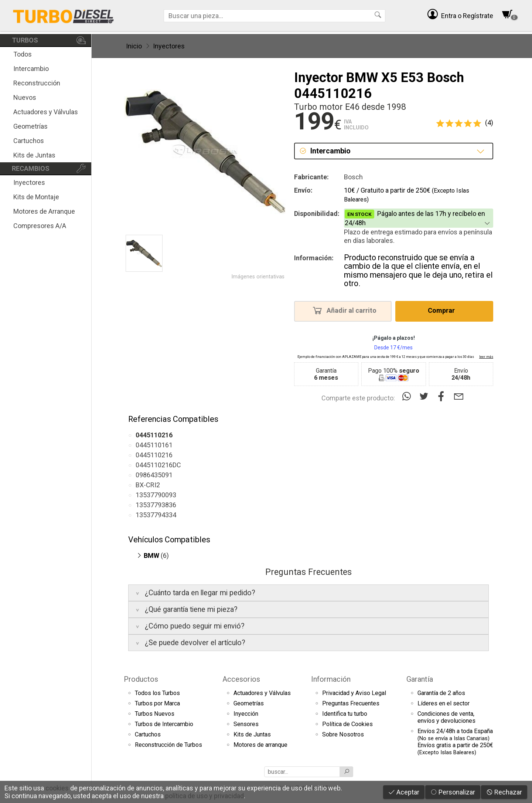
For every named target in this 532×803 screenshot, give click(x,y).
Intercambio (31, 69)
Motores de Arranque (44, 211)
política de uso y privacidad (204, 796)
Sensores (246, 724)
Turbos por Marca (157, 703)
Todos (23, 54)
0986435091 (154, 475)
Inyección (246, 714)
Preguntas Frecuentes (351, 703)
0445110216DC (158, 465)
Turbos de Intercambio (164, 724)
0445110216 (154, 455)
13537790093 (156, 495)
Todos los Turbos (157, 693)
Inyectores (29, 182)
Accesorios (241, 679)
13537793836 (156, 505)
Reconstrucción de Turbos (168, 745)
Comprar (444, 310)
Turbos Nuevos (155, 714)
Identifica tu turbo (345, 714)
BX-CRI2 (148, 485)
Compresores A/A (40, 226)
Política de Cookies (347, 724)
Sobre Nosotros (343, 734)
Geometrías (30, 126)
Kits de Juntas (34, 155)
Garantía (420, 679)
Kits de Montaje (36, 197)
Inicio (134, 46)
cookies (57, 788)
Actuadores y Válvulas (46, 112)
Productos (141, 679)
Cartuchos (29, 141)
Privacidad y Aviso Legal (354, 693)
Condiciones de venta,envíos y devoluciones (446, 717)
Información (331, 679)
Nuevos (25, 97)
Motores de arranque (260, 745)
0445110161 (154, 445)
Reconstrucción (37, 83)
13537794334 (156, 515)
